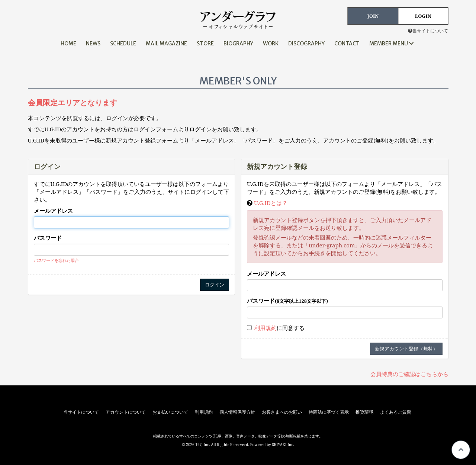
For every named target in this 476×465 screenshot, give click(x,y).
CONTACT (347, 44)
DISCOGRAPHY (306, 44)
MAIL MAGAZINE (166, 44)
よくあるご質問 (396, 412)
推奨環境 (364, 412)
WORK (271, 44)
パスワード (48, 238)
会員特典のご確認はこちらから (409, 374)
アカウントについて (126, 412)
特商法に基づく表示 (329, 412)
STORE (205, 44)
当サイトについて (428, 31)
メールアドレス (53, 211)
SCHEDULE (123, 44)
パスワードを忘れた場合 (56, 260)
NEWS (93, 44)
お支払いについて (170, 412)
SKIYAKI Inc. (283, 445)
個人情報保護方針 (237, 412)
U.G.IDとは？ (271, 203)
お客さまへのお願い (282, 412)
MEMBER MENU (391, 44)
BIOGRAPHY (238, 44)
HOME (68, 44)
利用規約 (266, 328)
